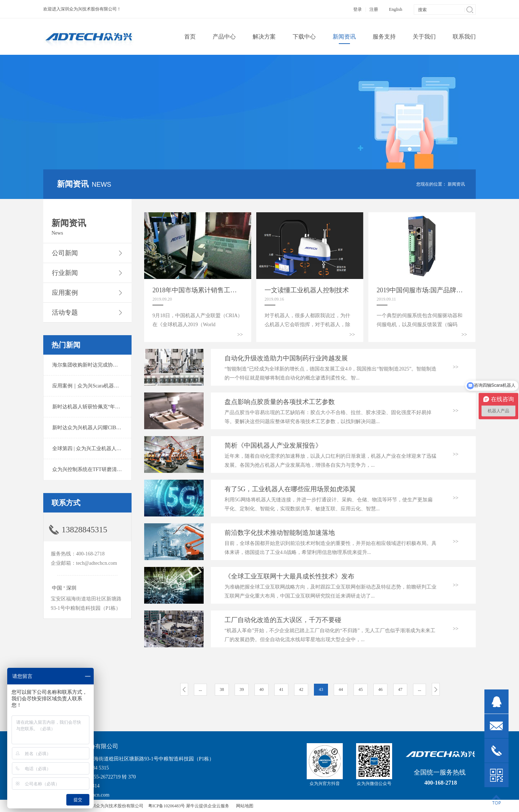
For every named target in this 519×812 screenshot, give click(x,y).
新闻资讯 (456, 184)
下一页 (436, 689)
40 (262, 689)
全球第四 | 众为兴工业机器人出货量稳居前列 (102, 449)
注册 (374, 9)
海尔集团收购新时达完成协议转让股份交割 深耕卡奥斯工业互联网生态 (131, 365)
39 (242, 689)
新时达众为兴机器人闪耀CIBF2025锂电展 (98, 428)
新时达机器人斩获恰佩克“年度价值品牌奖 (99, 407)
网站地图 (244, 806)
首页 (190, 37)
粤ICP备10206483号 (167, 806)
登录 (358, 9)
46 (381, 689)
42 (301, 689)
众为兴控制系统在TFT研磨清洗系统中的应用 (102, 469)
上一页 (184, 689)
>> (240, 335)
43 (321, 689)
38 (222, 689)
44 (341, 689)
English (396, 9)
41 (281, 689)
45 (361, 689)
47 (400, 689)
